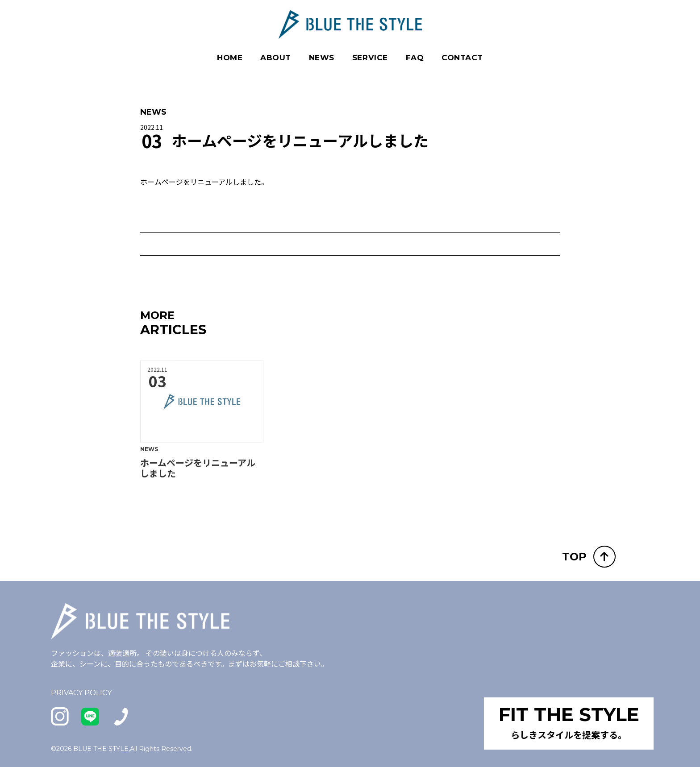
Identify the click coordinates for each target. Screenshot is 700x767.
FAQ (415, 57)
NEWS (322, 57)
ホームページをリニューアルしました (198, 478)
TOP (589, 556)
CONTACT (462, 57)
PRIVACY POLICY (81, 692)
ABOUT (276, 57)
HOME (230, 57)
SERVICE (370, 57)
